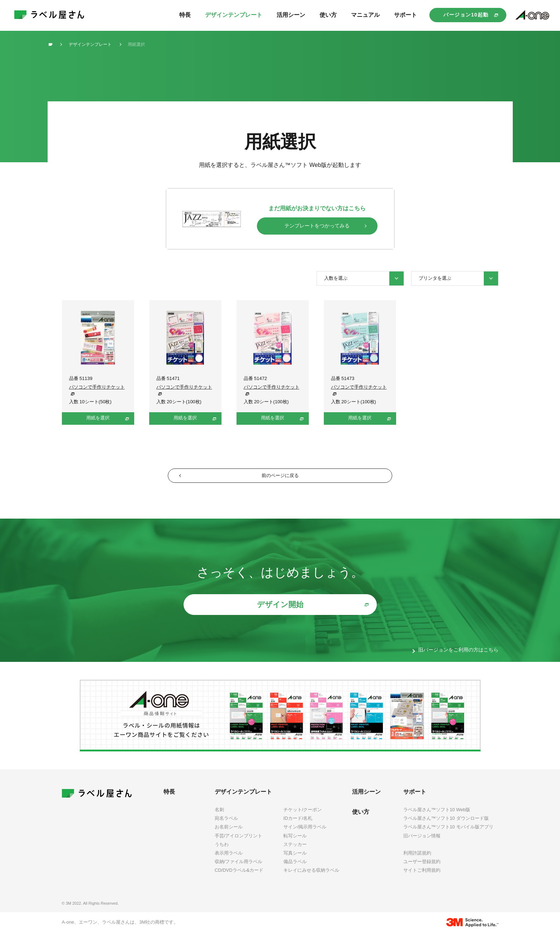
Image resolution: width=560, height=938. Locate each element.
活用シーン (366, 797)
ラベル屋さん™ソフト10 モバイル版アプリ (448, 832)
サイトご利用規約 (422, 876)
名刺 (219, 815)
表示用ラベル (229, 858)
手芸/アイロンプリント (239, 841)
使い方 (361, 817)
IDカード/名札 (298, 824)
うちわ (222, 849)
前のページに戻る (280, 478)
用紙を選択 (98, 418)
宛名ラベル (226, 824)
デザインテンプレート (243, 797)
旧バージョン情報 (422, 841)
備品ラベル (295, 867)
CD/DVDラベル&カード (239, 875)
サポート (415, 797)
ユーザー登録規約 (422, 867)
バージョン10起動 (466, 15)
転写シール (295, 841)
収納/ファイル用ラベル (239, 867)
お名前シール (229, 832)
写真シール (295, 858)
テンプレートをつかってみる (317, 226)
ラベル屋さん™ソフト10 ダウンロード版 (446, 824)
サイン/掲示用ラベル (305, 832)
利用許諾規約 (417, 858)
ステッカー (295, 849)
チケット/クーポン (303, 815)
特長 (169, 797)
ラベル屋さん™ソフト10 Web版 (437, 815)
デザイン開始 (280, 609)
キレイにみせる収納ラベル (311, 875)
